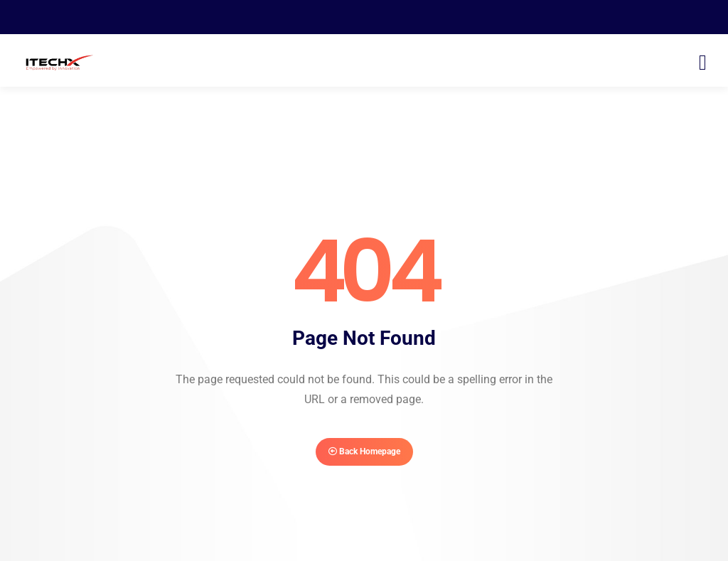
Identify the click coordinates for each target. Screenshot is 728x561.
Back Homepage (364, 452)
